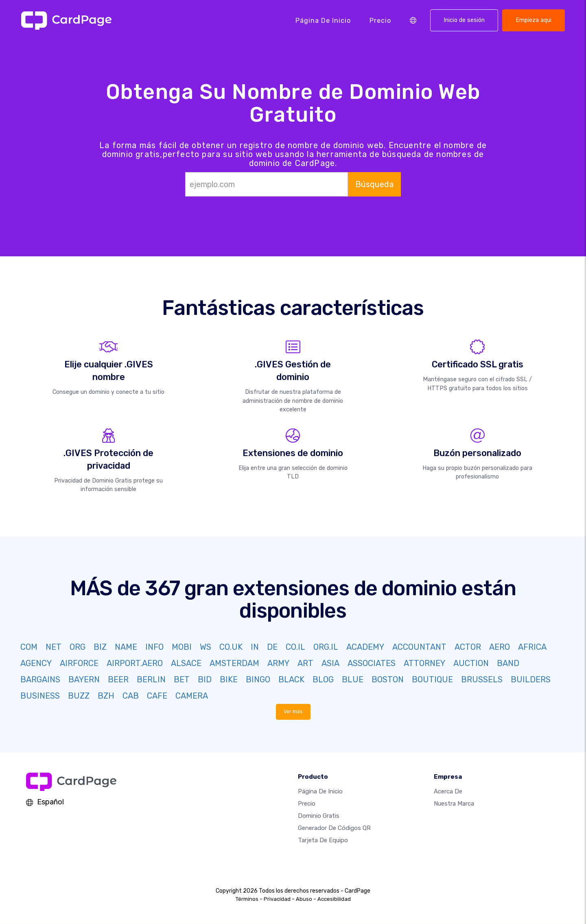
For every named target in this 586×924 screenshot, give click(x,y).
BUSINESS (40, 696)
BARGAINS (40, 679)
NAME (126, 647)
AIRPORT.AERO (135, 663)
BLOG (323, 679)
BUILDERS (531, 679)
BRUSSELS (482, 679)
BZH (106, 696)
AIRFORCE (79, 663)
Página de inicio (323, 20)
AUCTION (471, 663)
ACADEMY (365, 647)
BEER (118, 679)
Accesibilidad (334, 899)
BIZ (100, 647)
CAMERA (192, 696)
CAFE (157, 696)
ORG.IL (326, 647)
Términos (247, 899)
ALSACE (186, 663)
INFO (154, 647)
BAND (508, 663)
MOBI (182, 647)
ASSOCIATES (372, 663)
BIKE (229, 679)
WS (206, 647)
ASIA (330, 663)
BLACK (291, 679)
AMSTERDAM (234, 663)
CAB (131, 696)
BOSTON (388, 679)
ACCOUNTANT (419, 647)
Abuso (304, 899)
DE (272, 647)
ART (305, 663)
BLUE (353, 679)
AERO (500, 647)
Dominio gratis (319, 816)
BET (182, 679)
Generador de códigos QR (334, 828)
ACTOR (468, 647)
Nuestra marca (454, 804)
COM (29, 647)
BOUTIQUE (432, 679)
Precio (380, 20)
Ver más (293, 712)
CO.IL (295, 647)
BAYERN (84, 679)
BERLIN (151, 679)
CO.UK (231, 647)
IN (255, 647)
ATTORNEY (424, 663)
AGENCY (36, 663)
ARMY (278, 663)
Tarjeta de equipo (323, 841)
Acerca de (448, 792)
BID (205, 679)
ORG (78, 647)
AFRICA (532, 647)
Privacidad (277, 899)
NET (54, 647)
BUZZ (79, 696)
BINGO (258, 679)
